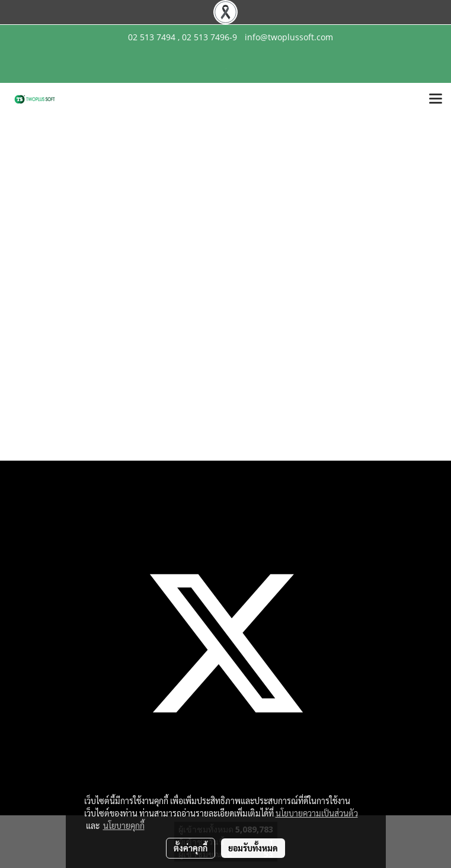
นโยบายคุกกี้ (124, 825)
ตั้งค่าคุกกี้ (191, 848)
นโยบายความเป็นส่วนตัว (317, 813)
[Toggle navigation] (436, 99)
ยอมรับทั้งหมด (253, 848)
